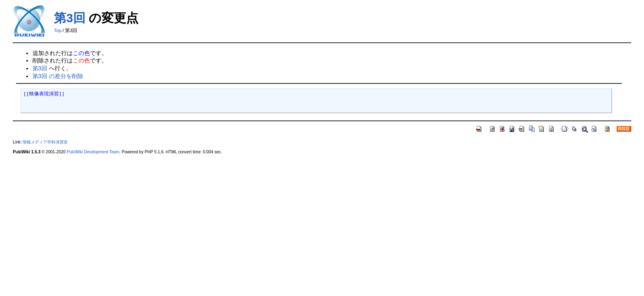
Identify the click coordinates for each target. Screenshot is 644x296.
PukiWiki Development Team (93, 152)
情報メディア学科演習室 (45, 142)
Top (58, 30)
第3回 (70, 18)
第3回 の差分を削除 (58, 76)
